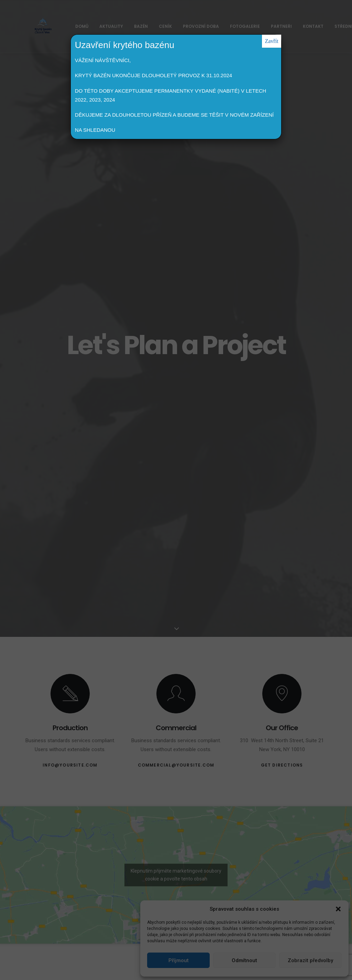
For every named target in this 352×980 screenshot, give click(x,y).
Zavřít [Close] (272, 41)
